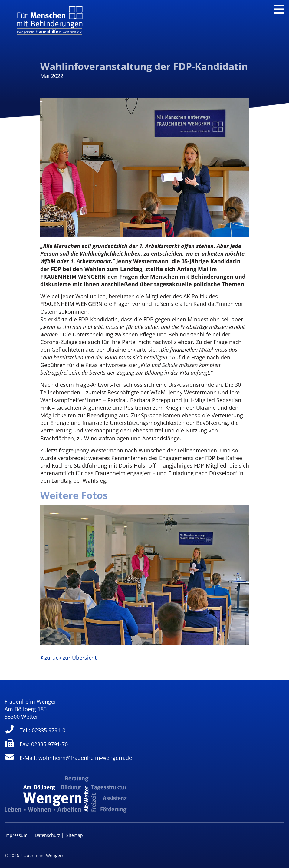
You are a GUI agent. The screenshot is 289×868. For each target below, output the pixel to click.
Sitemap (75, 835)
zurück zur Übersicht (68, 658)
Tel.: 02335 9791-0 (35, 730)
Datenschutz (48, 835)
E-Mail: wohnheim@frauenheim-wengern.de (68, 758)
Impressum (16, 835)
